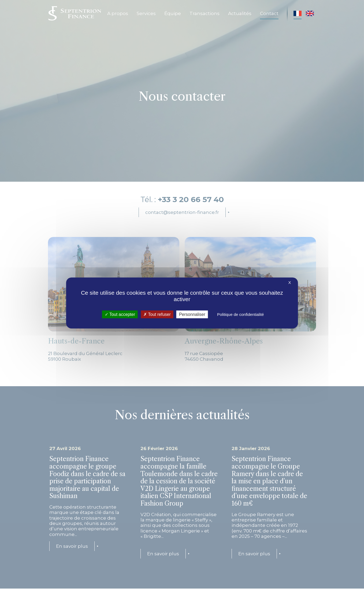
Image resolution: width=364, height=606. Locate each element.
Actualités (240, 13)
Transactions (205, 13)
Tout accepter (120, 314)
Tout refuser (157, 314)
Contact (269, 13)
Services (146, 13)
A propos (118, 13)
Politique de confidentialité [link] (240, 314)
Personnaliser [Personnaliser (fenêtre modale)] (192, 314)
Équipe (173, 13)
